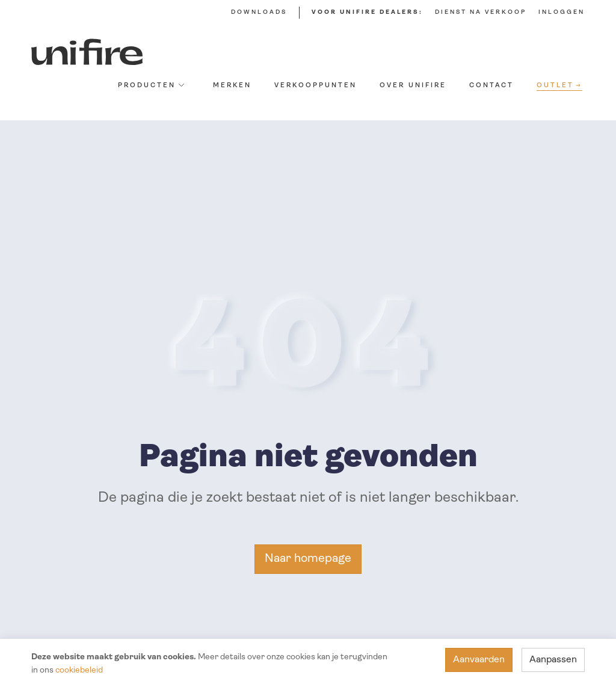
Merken (232, 86)
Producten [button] (151, 86)
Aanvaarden (479, 660)
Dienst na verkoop (481, 12)
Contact (491, 86)
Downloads (259, 12)
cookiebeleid (79, 670)
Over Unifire (413, 86)
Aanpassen (553, 660)
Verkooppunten (316, 86)
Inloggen (562, 12)
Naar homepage (308, 559)
